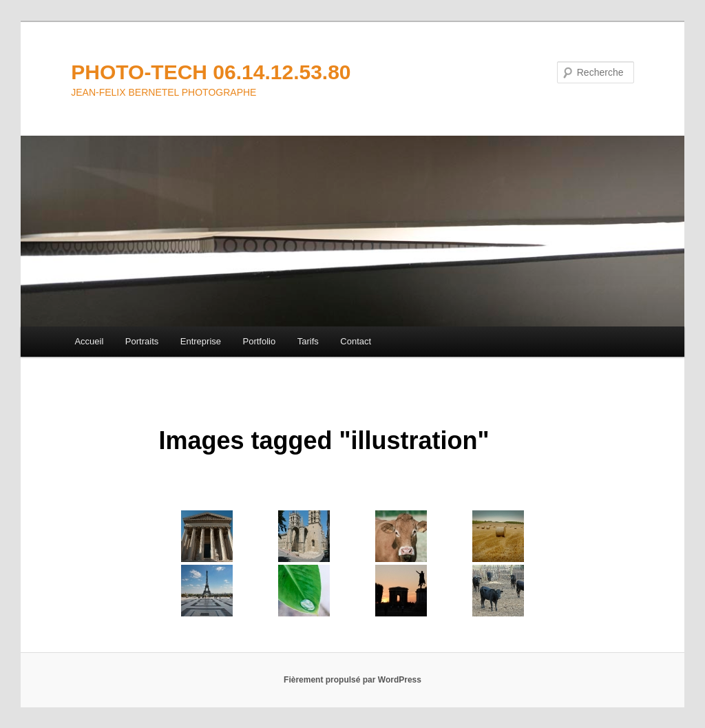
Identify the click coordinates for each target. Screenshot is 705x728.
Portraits (142, 341)
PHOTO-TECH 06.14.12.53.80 (211, 72)
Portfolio (260, 341)
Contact (356, 341)
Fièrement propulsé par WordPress (352, 680)
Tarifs (308, 341)
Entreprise (201, 341)
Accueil (89, 341)
